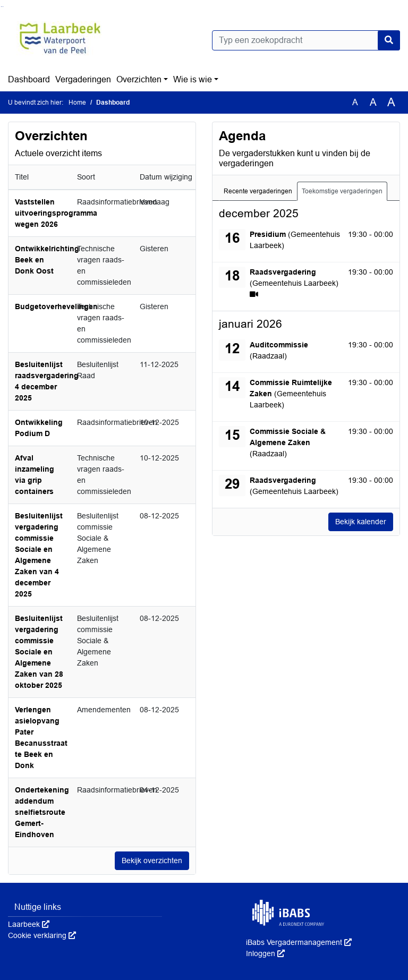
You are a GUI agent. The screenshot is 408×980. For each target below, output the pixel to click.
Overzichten (139, 79)
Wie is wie (193, 79)
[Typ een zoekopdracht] (306, 40)
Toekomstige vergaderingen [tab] (342, 191)
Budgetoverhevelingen (56, 306)
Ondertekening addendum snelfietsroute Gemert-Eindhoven (42, 812)
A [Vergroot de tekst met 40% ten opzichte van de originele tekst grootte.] (391, 103)
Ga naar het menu (3, 7)
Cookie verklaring (42, 935)
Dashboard (29, 79)
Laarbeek (29, 924)
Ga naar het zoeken (1, 7)
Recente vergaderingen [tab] (258, 191)
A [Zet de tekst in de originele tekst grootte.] (355, 102)
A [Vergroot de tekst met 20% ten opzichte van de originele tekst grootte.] (373, 102)
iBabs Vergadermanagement (299, 942)
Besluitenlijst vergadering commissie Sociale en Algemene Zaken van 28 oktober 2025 (39, 652)
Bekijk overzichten (152, 860)
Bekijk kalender (361, 522)
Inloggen (265, 953)
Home (77, 103)
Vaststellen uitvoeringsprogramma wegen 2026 (56, 213)
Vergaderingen (83, 79)
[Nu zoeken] (389, 40)
